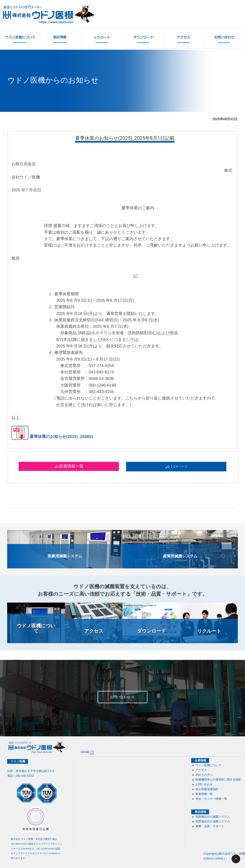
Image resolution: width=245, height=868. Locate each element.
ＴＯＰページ (176, 467)
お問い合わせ (204, 784)
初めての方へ (204, 775)
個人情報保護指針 (207, 789)
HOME (88, 752)
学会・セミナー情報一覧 (211, 799)
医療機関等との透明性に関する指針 (218, 780)
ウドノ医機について (208, 765)
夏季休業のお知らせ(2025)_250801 (53, 437)
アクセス (201, 770)
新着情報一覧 (69, 466)
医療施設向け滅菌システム (213, 817)
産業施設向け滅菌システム (213, 821)
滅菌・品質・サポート (210, 826)
